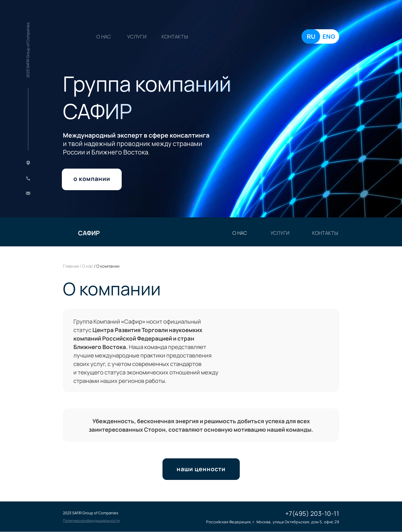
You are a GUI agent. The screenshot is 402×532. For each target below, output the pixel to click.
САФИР (89, 233)
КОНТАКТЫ (175, 37)
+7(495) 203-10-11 (312, 513)
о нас (104, 37)
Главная (71, 266)
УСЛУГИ (137, 37)
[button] (91, 520)
